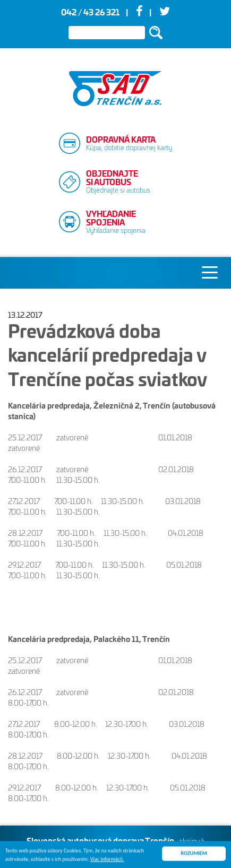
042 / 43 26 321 (90, 13)
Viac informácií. (107, 860)
